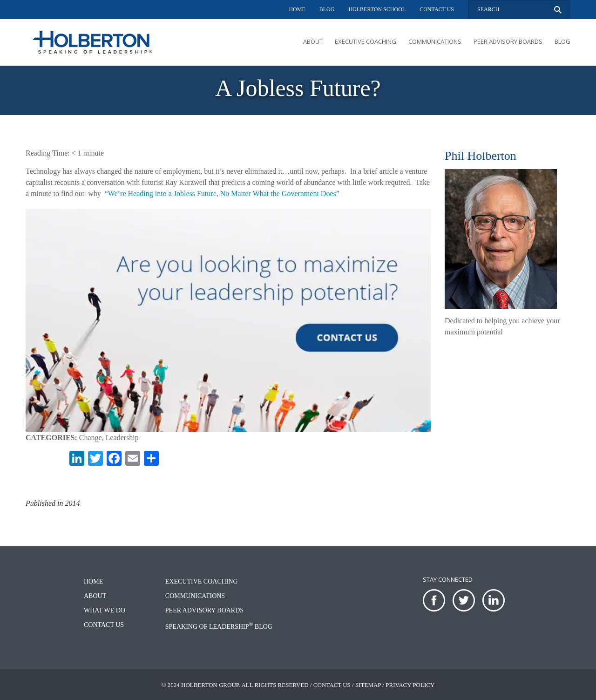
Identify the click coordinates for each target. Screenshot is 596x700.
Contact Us (437, 9)
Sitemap (368, 685)
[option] (298, 90)
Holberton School (377, 9)
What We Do (105, 610)
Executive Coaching (366, 41)
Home (297, 9)
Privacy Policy (410, 685)
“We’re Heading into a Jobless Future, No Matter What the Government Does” (222, 194)
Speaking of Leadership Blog (219, 627)
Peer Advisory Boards (508, 41)
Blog (327, 9)
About (313, 41)
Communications (435, 41)
